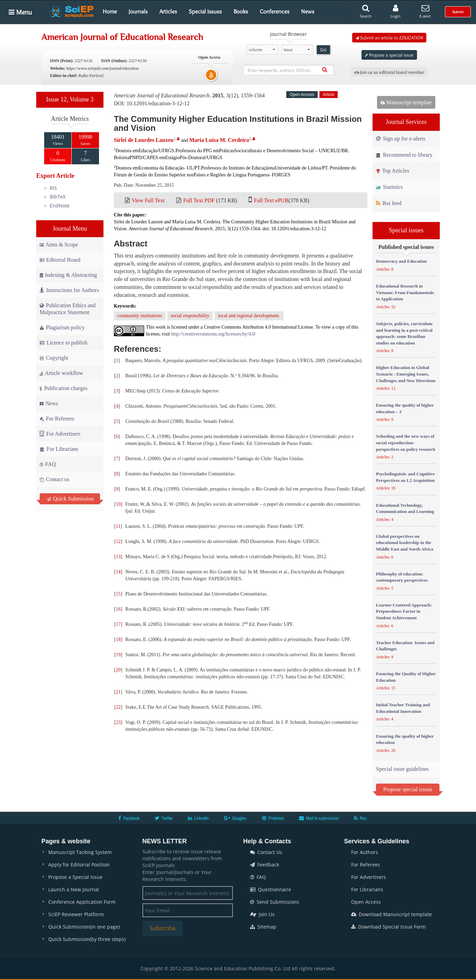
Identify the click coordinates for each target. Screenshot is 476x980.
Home (110, 11)
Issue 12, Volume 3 (70, 99)
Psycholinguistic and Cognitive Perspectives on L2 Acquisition (405, 477)
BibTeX (58, 197)
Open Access (366, 902)
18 (118, 639)
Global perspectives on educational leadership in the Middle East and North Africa (405, 543)
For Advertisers (60, 434)
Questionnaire (271, 889)
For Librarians (59, 449)
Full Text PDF (199, 200)
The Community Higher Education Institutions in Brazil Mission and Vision (238, 123)
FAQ (48, 464)
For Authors (365, 852)
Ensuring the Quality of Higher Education (406, 677)
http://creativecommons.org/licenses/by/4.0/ (214, 334)
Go (323, 50)
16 (118, 609)
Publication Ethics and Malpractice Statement (68, 309)
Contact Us (266, 852)
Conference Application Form (82, 902)
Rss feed (389, 203)
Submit (458, 12)
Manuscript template (406, 102)
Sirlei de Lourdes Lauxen (144, 140)
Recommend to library (404, 155)
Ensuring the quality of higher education (405, 739)
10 (118, 504)
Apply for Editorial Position (79, 865)
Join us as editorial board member (389, 72)
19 (118, 655)
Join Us (262, 914)
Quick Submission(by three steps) (87, 939)
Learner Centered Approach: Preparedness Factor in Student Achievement (404, 611)
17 (118, 624)
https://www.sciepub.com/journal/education (103, 68)
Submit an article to (389, 38)
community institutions (140, 316)
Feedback (265, 865)
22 (118, 707)
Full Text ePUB (271, 200)
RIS (53, 188)
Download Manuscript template (391, 914)
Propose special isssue (408, 789)
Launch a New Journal (74, 889)
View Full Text (148, 200)
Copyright (54, 358)
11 (118, 526)
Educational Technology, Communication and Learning (405, 508)
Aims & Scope (59, 245)
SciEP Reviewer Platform (76, 914)
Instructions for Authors (69, 290)
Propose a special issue (389, 55)
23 (118, 722)
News (308, 11)
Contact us (54, 479)
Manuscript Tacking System (80, 852)
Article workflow (61, 373)
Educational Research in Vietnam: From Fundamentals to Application (405, 292)
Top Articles (393, 171)
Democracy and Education (401, 261)
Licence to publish (63, 343)
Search (366, 11)
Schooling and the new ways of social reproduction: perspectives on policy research (406, 443)
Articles (168, 11)
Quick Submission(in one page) (84, 927)
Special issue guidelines (402, 769)
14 (118, 572)
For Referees (57, 419)
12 (118, 541)
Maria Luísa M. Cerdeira (219, 140)
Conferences (275, 11)
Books (241, 11)
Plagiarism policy (62, 327)
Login (395, 11)
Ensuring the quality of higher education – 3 (405, 408)
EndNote (60, 206)
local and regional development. (249, 316)
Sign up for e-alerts (401, 139)
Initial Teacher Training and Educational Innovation (403, 708)
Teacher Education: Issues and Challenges (405, 646)
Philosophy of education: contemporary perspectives (402, 577)
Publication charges (63, 388)
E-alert (425, 11)
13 (118, 557)
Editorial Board (60, 260)
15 (118, 594)
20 (118, 670)
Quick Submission (70, 499)
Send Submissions (275, 902)
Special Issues (205, 11)
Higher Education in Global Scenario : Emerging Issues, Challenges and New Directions (406, 374)
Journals (138, 11)
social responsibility (190, 316)
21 (118, 692)
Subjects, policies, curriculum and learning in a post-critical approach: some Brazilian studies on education (404, 333)
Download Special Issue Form (388, 927)
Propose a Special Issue (75, 877)
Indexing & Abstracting (68, 275)
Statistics (389, 187)
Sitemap (263, 927)
